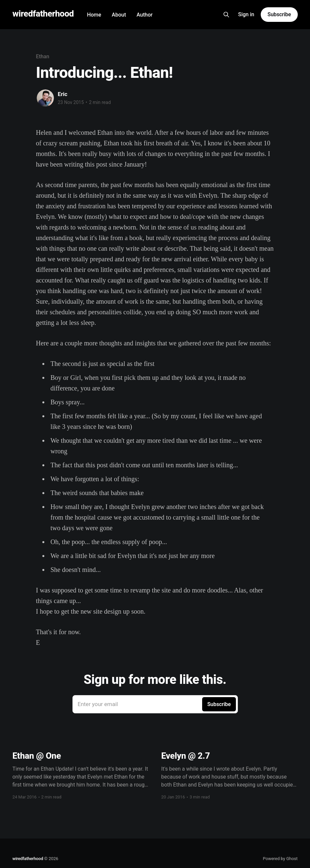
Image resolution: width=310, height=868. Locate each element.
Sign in (246, 14)
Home (94, 15)
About (119, 15)
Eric (63, 94)
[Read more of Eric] (45, 98)
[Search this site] (226, 15)
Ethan (43, 56)
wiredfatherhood (43, 14)
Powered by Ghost (280, 859)
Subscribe (279, 14)
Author (145, 15)
